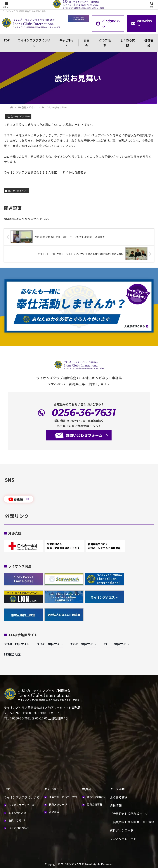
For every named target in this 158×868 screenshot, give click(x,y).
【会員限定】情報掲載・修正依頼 (132, 822)
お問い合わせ (141, 23)
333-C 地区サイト (50, 644)
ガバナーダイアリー (17, 191)
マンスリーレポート (123, 839)
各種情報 (116, 805)
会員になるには (18, 820)
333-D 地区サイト (83, 644)
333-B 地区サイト (17, 644)
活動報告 (54, 812)
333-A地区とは (17, 813)
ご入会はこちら (108, 23)
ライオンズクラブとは (21, 805)
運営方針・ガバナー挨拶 (63, 797)
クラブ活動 (105, 43)
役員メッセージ (58, 804)
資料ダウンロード (122, 830)
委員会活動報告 (96, 797)
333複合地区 (12, 654)
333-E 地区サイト (116, 644)
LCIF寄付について (19, 828)
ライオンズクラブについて (34, 43)
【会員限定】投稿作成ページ (129, 814)
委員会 (86, 43)
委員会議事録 (95, 804)
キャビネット (67, 43)
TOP (7, 40)
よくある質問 (128, 43)
